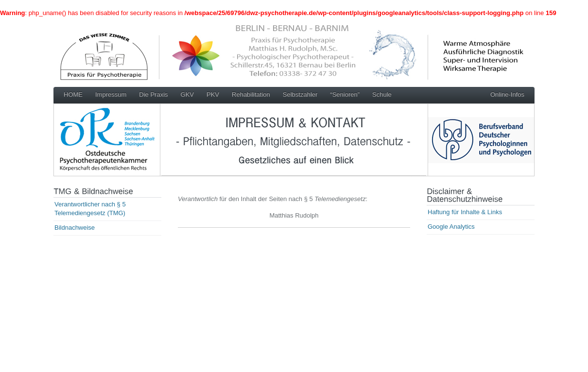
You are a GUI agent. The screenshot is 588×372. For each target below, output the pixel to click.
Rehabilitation (251, 94)
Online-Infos (507, 94)
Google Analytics (451, 227)
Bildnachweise (75, 228)
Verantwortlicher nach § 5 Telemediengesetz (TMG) (90, 209)
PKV (213, 94)
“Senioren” (345, 94)
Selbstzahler (300, 94)
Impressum (111, 94)
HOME (73, 94)
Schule (382, 94)
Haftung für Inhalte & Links (465, 212)
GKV (187, 94)
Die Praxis (153, 94)
